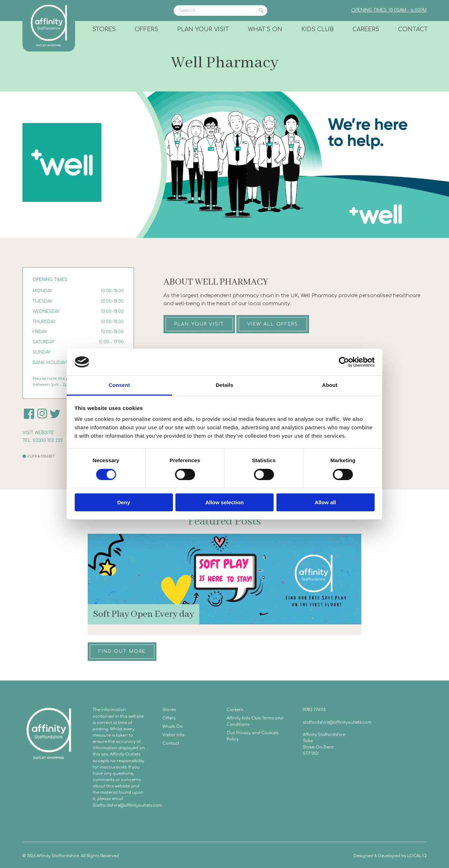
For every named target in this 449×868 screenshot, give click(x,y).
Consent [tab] (119, 385)
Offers (146, 29)
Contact (413, 29)
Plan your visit (199, 324)
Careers (366, 29)
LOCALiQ (417, 856)
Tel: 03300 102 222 (43, 440)
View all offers (273, 324)
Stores (104, 29)
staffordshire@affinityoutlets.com (337, 722)
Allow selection (224, 502)
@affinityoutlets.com (141, 805)
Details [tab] (224, 385)
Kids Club (317, 29)
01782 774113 (314, 710)
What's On (265, 29)
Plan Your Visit (203, 29)
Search (261, 11)
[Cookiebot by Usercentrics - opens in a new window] (344, 362)
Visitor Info (173, 735)
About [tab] (330, 385)
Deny (124, 502)
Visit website (38, 433)
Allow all (325, 502)
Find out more (122, 651)
